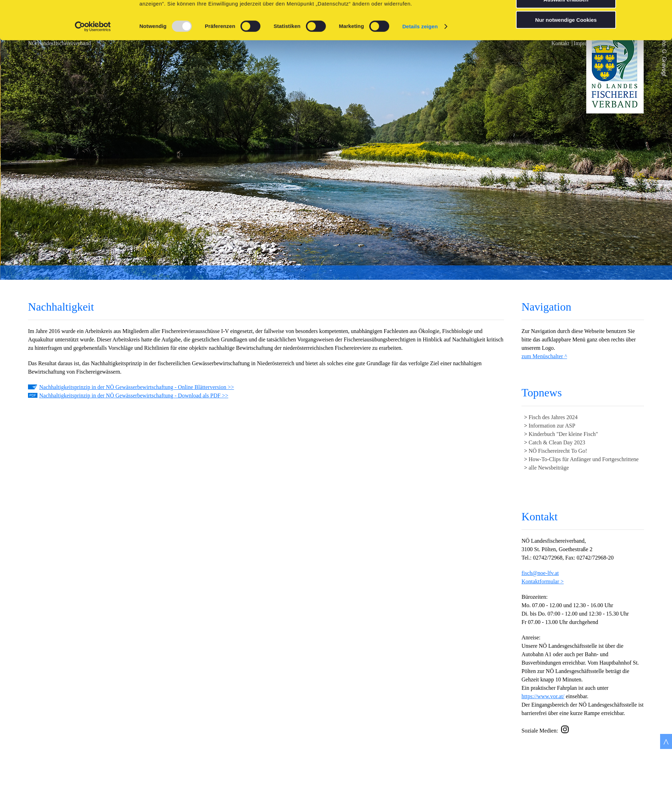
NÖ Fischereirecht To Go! (558, 451)
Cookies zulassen (566, 17)
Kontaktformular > (543, 581)
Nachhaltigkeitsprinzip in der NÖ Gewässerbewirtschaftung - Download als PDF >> (134, 395)
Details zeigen (420, 65)
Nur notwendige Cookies (566, 58)
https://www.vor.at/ (543, 696)
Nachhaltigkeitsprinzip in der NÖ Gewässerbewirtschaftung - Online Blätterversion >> (137, 387)
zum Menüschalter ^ (544, 356)
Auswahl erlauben (566, 38)
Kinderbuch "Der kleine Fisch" (563, 434)
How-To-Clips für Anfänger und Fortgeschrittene (583, 459)
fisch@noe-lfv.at (540, 573)
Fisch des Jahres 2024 (553, 417)
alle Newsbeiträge (549, 468)
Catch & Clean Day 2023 (557, 442)
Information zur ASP (552, 426)
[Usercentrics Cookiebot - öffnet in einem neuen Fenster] (93, 65)
